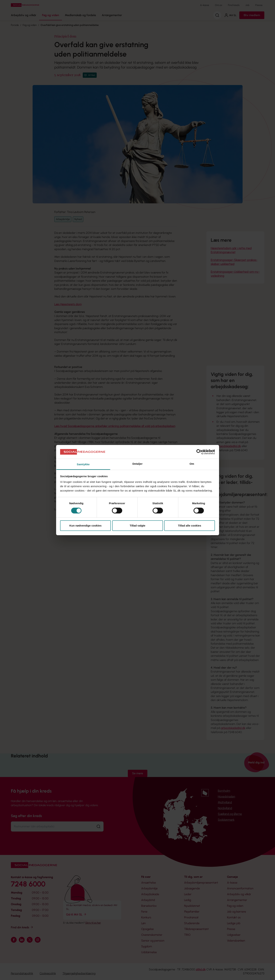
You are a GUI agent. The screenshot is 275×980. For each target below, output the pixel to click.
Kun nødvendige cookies (85, 526)
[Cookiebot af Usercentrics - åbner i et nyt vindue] (199, 452)
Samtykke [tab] (83, 464)
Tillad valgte (137, 526)
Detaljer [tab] (138, 464)
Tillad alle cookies (190, 526)
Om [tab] (192, 464)
